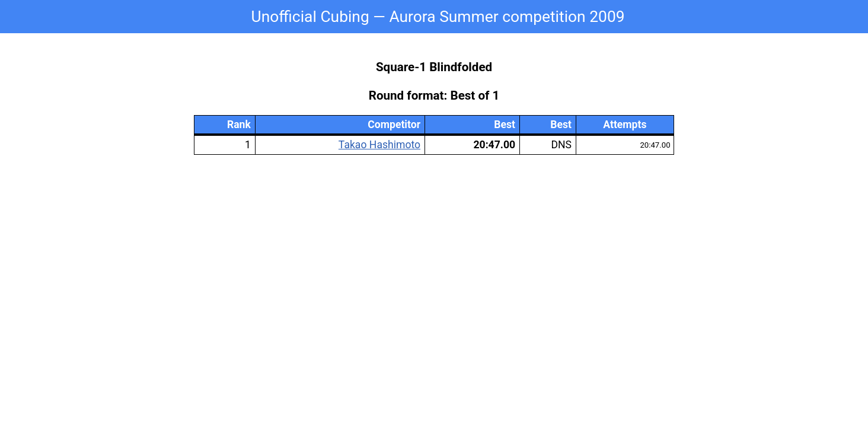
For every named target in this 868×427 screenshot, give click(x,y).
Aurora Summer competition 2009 (507, 17)
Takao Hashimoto (379, 145)
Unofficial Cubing (310, 17)
